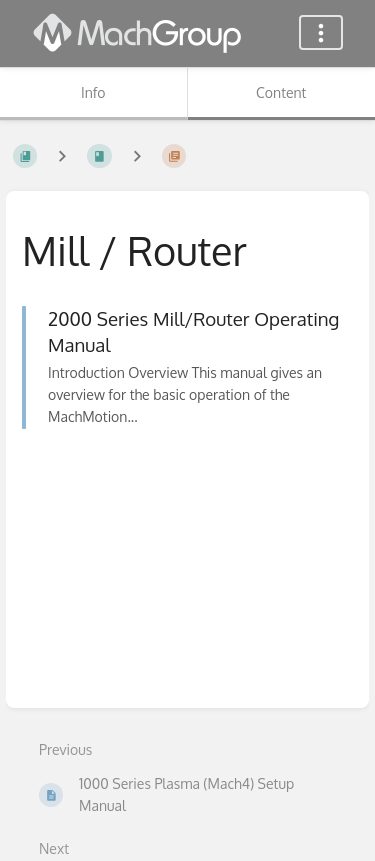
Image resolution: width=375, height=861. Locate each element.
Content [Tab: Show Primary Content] (281, 92)
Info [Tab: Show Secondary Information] (93, 92)
